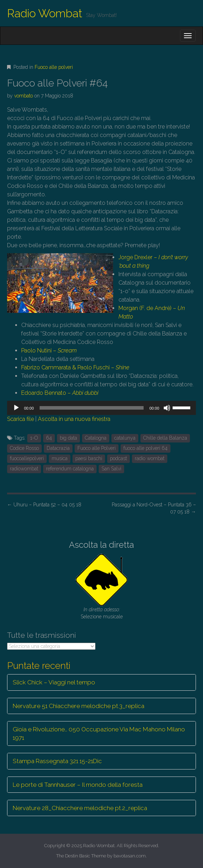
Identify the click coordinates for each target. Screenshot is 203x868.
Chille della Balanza (165, 438)
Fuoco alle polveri (54, 67)
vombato (24, 96)
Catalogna (96, 438)
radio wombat (150, 458)
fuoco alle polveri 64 (146, 448)
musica (60, 458)
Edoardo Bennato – (60, 393)
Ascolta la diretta (101, 545)
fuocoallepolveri (27, 458)
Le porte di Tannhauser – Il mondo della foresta (78, 785)
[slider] (92, 408)
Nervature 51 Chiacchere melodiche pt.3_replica (79, 706)
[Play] (16, 408)
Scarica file (21, 419)
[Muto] (167, 408)
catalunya (125, 438)
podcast (118, 458)
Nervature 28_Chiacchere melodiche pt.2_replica (80, 808)
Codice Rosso (24, 448)
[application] (101, 408)
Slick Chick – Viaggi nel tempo (54, 682)
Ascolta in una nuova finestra (74, 419)
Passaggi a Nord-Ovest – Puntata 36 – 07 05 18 (154, 508)
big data (68, 438)
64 (49, 438)
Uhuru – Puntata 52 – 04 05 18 (44, 505)
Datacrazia (58, 448)
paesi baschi (89, 458)
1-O (34, 438)
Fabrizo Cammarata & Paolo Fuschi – (75, 367)
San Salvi (111, 469)
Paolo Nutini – (49, 350)
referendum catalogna (70, 469)
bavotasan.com (130, 856)
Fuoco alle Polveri (97, 448)
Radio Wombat (45, 13)
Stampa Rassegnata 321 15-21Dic (57, 761)
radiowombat (24, 469)
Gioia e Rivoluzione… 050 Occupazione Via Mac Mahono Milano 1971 (99, 733)
